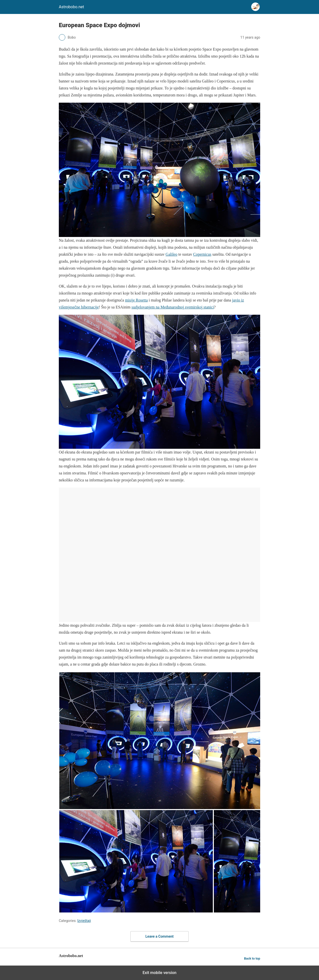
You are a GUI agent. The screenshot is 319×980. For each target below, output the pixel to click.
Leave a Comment (160, 936)
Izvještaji (84, 921)
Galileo (171, 254)
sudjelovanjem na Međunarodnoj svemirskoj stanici (173, 307)
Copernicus (202, 254)
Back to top (252, 958)
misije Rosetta (136, 300)
